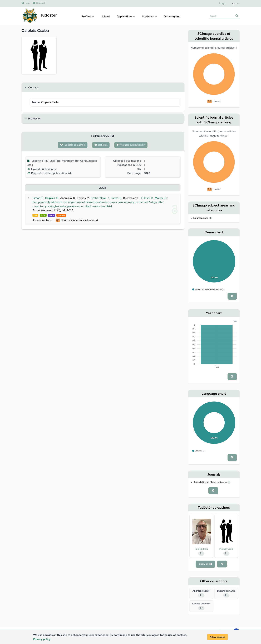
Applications (126, 16)
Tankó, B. (116, 198)
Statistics (149, 16)
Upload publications (42, 169)
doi (35, 215)
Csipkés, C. (52, 198)
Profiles (88, 16)
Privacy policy (42, 639)
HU (238, 4)
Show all (205, 564)
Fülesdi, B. (147, 198)
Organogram (172, 16)
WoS (52, 215)
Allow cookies (218, 637)
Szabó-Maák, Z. (100, 198)
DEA (43, 215)
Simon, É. (38, 198)
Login (223, 3)
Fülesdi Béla (201, 549)
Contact (39, 3)
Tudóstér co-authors (73, 145)
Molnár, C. (161, 198)
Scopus (61, 215)
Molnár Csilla (226, 549)
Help (26, 3)
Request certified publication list (49, 173)
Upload (105, 16)
